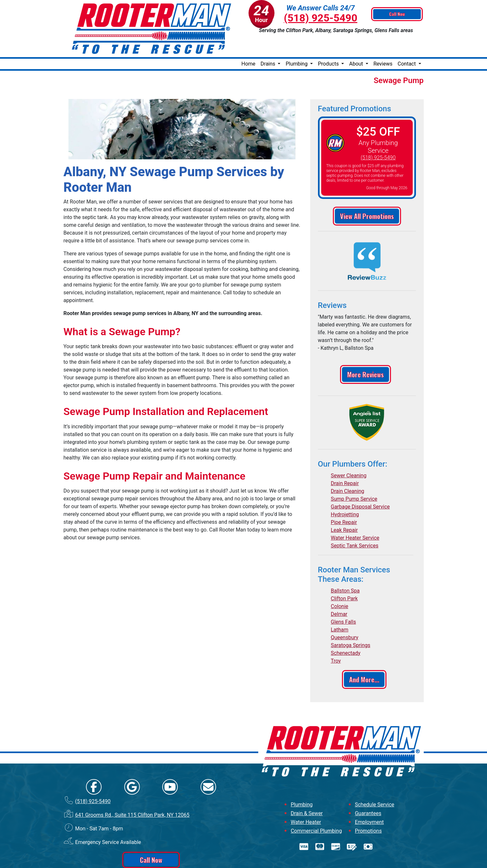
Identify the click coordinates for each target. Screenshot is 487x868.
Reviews (383, 43)
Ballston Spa (345, 570)
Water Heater (306, 801)
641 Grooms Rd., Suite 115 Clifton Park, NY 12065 (132, 794)
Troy (336, 640)
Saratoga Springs (351, 624)
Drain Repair (345, 463)
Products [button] (329, 43)
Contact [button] (408, 43)
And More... (364, 659)
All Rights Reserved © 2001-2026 (266, 857)
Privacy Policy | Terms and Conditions (243, 863)
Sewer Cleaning (349, 455)
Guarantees (368, 793)
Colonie (340, 586)
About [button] (357, 43)
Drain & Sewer (307, 793)
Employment (369, 801)
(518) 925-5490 (321, 18)
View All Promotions (367, 195)
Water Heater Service (355, 517)
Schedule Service (375, 784)
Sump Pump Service (354, 478)
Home (248, 43)
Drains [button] (268, 43)
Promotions (368, 810)
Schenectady (346, 632)
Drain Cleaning (348, 470)
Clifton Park (344, 578)
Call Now (398, 14)
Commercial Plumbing (316, 810)
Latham (340, 609)
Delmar (339, 593)
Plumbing (302, 784)
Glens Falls (344, 601)
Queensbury (345, 617)
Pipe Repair (344, 501)
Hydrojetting (345, 494)
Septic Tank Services (355, 525)
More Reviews (365, 354)
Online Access (228, 857)
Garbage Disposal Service (360, 486)
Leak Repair (344, 509)
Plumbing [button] (297, 43)
